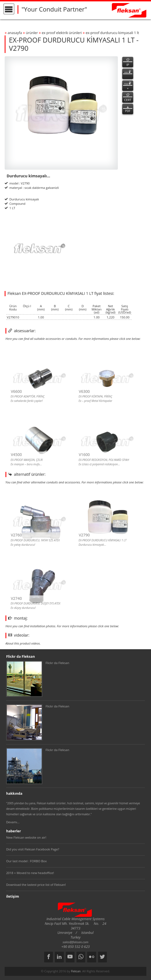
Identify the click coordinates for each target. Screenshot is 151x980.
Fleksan (76, 971)
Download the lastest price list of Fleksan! (36, 885)
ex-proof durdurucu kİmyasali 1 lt (112, 33)
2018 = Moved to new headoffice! (30, 873)
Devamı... (13, 822)
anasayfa (15, 33)
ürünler (32, 33)
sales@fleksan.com (76, 942)
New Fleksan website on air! (26, 837)
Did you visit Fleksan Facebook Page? (33, 849)
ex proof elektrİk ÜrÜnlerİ (62, 33)
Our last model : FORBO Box (26, 861)
